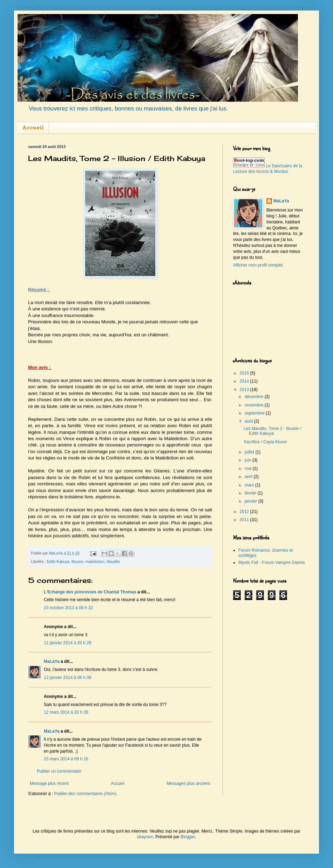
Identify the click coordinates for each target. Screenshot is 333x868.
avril (249, 477)
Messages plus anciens (188, 783)
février (251, 493)
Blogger (188, 837)
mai (249, 469)
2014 (245, 381)
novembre (255, 405)
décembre (255, 397)
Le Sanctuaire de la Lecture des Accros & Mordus (268, 169)
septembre (255, 413)
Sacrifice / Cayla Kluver (265, 442)
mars (250, 485)
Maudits (113, 561)
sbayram (145, 837)
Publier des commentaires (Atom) (85, 794)
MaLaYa (52, 661)
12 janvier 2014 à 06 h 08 (67, 678)
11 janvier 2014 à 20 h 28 (67, 643)
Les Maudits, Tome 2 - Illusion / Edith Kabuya (273, 431)
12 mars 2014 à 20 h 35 (66, 712)
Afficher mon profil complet (258, 265)
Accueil (33, 128)
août (249, 421)
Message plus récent (49, 783)
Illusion (77, 561)
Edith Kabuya (58, 561)
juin (249, 460)
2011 (245, 520)
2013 (245, 390)
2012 (245, 512)
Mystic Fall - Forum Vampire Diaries (272, 563)
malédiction (95, 561)
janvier (252, 501)
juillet (250, 452)
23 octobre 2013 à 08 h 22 (68, 608)
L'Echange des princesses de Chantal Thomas (90, 592)
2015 (245, 373)
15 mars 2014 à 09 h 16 (66, 759)
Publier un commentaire (59, 771)
